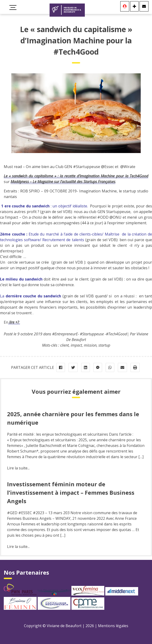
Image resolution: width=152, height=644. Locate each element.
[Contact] (144, 6)
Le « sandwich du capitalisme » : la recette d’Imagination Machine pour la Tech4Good (76, 176)
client (64, 345)
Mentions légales (113, 626)
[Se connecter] (125, 6)
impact (76, 345)
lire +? (14, 322)
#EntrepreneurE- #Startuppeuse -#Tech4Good (90, 334)
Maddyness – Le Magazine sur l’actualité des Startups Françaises (63, 182)
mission (90, 345)
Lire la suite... (18, 468)
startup (104, 345)
